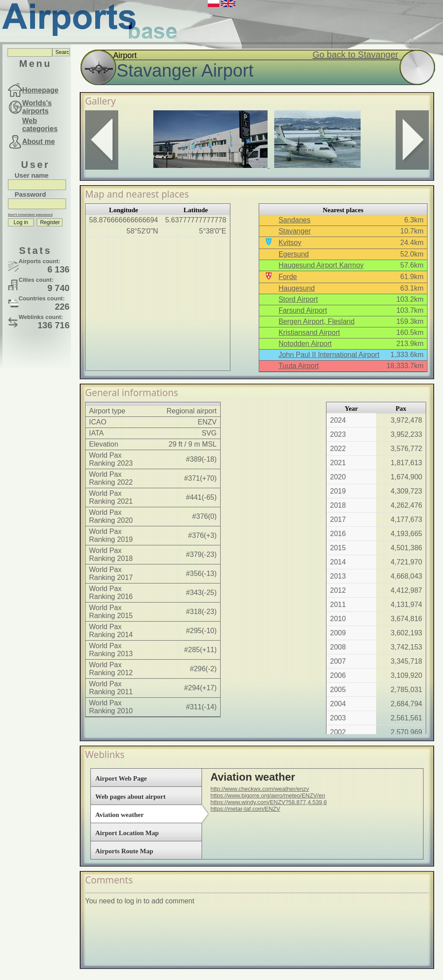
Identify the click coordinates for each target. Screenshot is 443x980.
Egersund (294, 254)
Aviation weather (119, 815)
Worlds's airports (37, 107)
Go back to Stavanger (356, 54)
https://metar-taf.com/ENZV (245, 809)
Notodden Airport (305, 344)
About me (39, 142)
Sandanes (295, 220)
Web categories (40, 125)
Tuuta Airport (299, 366)
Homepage (40, 90)
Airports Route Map (124, 851)
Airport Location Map (127, 833)
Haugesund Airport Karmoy (321, 265)
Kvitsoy (290, 243)
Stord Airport (298, 299)
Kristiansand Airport (309, 332)
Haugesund (297, 288)
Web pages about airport (130, 797)
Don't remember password (30, 215)
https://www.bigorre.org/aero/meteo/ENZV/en (268, 795)
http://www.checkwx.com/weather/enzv (260, 789)
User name (32, 175)
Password (30, 194)
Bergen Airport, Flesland (317, 321)
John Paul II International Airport (329, 355)
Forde (288, 277)
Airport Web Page (121, 778)
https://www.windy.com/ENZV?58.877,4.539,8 (269, 802)
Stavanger (295, 231)
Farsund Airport (303, 310)
